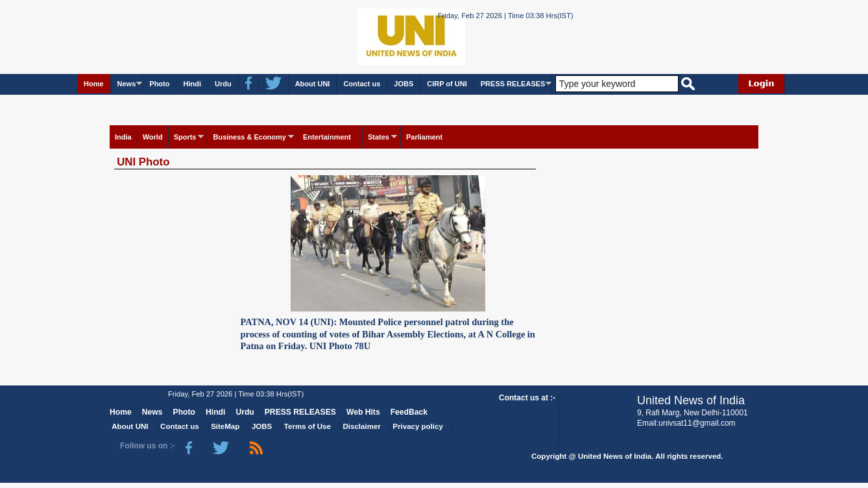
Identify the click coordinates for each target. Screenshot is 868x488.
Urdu (223, 84)
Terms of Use (307, 426)
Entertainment (327, 137)
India (123, 137)
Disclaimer (362, 426)
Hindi (192, 84)
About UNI (313, 84)
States (379, 137)
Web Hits (363, 412)
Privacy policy (417, 426)
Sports (185, 137)
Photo (159, 84)
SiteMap (225, 426)
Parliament (424, 137)
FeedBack (409, 412)
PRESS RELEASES (513, 84)
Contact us (362, 84)
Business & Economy (249, 137)
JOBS (404, 84)
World (153, 137)
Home (94, 84)
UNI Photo (143, 162)
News (127, 84)
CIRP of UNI (447, 84)
